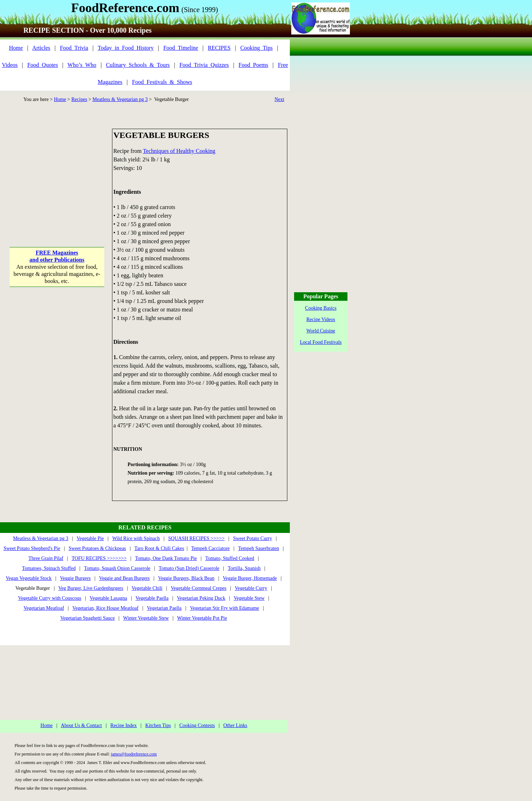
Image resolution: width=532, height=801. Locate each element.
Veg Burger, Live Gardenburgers (91, 588)
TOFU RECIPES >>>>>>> (99, 558)
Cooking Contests (197, 725)
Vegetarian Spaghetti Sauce (88, 618)
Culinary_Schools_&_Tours (138, 65)
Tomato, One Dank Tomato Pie (166, 558)
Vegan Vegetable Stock (29, 578)
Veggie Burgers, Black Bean (186, 578)
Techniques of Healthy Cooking (179, 151)
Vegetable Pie (90, 538)
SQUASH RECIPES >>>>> (196, 538)
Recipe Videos (321, 319)
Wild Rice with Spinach (136, 538)
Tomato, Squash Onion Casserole (117, 568)
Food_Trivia (74, 48)
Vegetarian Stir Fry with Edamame (224, 608)
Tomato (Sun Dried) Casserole (189, 568)
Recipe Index (123, 725)
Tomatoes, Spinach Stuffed (49, 568)
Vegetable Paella (152, 598)
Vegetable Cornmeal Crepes (198, 588)
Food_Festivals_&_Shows (162, 82)
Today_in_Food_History (126, 48)
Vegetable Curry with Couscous (50, 598)
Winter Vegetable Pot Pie (202, 618)
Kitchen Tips (158, 725)
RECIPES (219, 48)
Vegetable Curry (251, 588)
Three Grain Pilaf (46, 558)
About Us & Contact (81, 725)
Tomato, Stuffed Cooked (230, 558)
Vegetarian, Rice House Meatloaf (106, 608)
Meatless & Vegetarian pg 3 (120, 99)
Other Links (235, 725)
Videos (10, 65)
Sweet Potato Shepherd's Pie (32, 548)
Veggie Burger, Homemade (250, 578)
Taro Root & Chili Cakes (159, 548)
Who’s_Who (82, 65)
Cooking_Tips (257, 48)
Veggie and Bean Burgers (124, 578)
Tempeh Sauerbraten (259, 548)
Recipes (79, 99)
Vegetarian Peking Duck (201, 598)
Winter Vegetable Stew (146, 618)
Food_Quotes (43, 65)
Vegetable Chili (147, 588)
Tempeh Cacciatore (211, 548)
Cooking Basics (321, 308)
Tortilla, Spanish (244, 568)
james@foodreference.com (134, 754)
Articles (41, 48)
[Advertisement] (57, 174)
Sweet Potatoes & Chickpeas (97, 548)
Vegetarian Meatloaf (44, 608)
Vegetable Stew (249, 598)
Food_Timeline (181, 48)
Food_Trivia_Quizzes (204, 65)
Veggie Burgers (75, 578)
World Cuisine (321, 331)
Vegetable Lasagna (108, 598)
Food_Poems (254, 65)
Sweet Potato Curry (252, 538)
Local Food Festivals (321, 342)
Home (16, 48)
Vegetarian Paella (164, 608)
